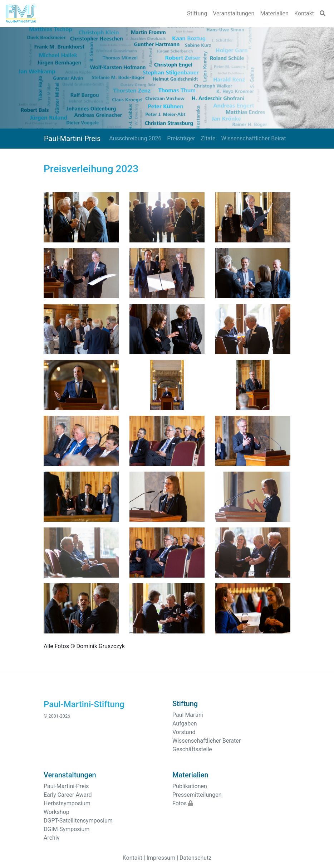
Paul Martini (188, 715)
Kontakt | (134, 858)
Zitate (208, 138)
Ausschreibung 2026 (135, 138)
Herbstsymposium (67, 803)
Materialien (274, 13)
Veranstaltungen (234, 13)
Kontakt (304, 13)
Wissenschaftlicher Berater (207, 741)
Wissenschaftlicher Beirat (253, 138)
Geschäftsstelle (192, 749)
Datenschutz (195, 858)
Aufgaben (185, 724)
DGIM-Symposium (67, 829)
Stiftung (197, 13)
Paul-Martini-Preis (72, 139)
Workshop (57, 812)
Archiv (52, 838)
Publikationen (190, 786)
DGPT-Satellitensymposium (78, 821)
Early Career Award (68, 795)
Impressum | (162, 858)
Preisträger (181, 138)
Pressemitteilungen (197, 795)
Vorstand (184, 732)
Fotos (183, 803)
